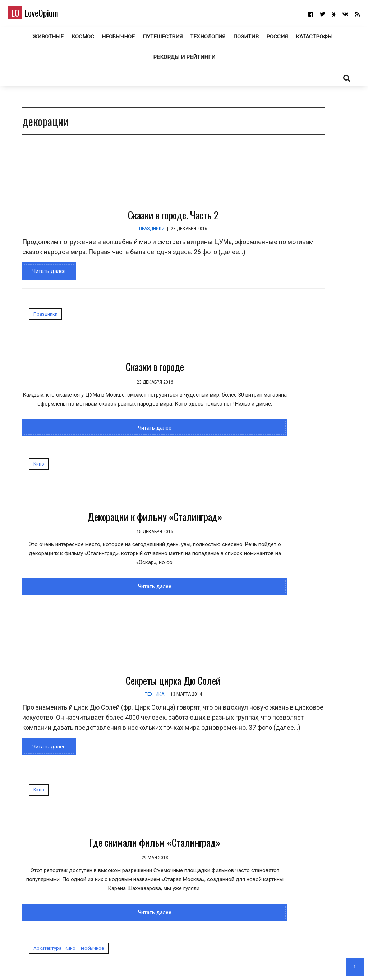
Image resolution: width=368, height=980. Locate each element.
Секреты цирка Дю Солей (137, 581)
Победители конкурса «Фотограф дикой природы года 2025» (331, 204)
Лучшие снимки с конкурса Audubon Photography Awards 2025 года (309, 436)
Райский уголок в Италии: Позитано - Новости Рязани (307, 561)
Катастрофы (314, 39)
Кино (158, 329)
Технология (206, 39)
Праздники (116, 234)
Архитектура (167, 700)
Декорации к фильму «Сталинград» (198, 389)
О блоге (181, 964)
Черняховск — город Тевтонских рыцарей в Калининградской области (286, 204)
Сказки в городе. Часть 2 (137, 220)
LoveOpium (43, 15)
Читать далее (45, 287)
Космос (82, 39)
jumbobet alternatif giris (307, 409)
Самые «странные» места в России (307, 516)
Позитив (244, 39)
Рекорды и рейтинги (184, 60)
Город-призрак (198, 753)
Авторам (205, 964)
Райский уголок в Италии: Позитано (307, 599)
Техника (118, 595)
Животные (48, 39)
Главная (157, 964)
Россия (276, 39)
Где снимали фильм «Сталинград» (74, 760)
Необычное (118, 39)
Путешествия (161, 39)
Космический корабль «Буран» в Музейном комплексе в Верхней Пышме (330, 304)
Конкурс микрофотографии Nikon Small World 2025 (287, 294)
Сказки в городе (74, 382)
